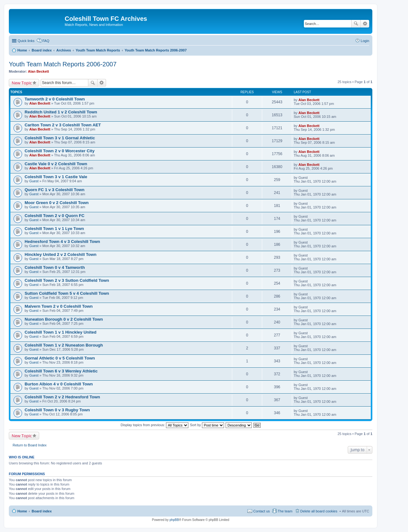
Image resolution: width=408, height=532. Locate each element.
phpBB (174, 520)
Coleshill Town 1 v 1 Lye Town (54, 229)
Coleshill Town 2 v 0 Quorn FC (55, 216)
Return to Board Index (30, 445)
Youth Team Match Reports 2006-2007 (63, 64)
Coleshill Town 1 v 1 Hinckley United (61, 332)
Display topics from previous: (154, 425)
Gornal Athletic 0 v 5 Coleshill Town (60, 358)
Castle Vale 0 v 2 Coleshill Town (56, 164)
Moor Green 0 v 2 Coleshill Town (57, 203)
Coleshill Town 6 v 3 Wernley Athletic (61, 371)
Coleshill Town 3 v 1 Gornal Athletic (60, 138)
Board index (42, 511)
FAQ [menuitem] (46, 41)
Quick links (26, 41)
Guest (34, 181)
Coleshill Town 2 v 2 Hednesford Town (62, 397)
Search (356, 24)
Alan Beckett (39, 71)
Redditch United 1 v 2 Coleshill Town (61, 112)
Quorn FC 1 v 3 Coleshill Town (55, 190)
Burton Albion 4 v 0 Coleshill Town (59, 384)
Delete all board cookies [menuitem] (319, 511)
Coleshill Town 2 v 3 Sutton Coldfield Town (67, 280)
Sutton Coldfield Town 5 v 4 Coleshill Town (67, 293)
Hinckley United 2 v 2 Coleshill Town (61, 254)
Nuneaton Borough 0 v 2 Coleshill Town (64, 319)
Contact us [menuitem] (261, 511)
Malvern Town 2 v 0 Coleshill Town (59, 306)
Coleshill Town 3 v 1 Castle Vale (56, 177)
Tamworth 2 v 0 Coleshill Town (55, 99)
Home (22, 511)
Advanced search (365, 24)
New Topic (22, 83)
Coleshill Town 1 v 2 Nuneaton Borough (64, 345)
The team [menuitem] (285, 511)
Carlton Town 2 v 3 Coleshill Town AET (63, 125)
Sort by (207, 425)
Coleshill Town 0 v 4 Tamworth (55, 267)
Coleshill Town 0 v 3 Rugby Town (57, 410)
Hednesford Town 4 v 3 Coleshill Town (62, 242)
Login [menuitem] (365, 41)
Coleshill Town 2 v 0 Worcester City (60, 151)
